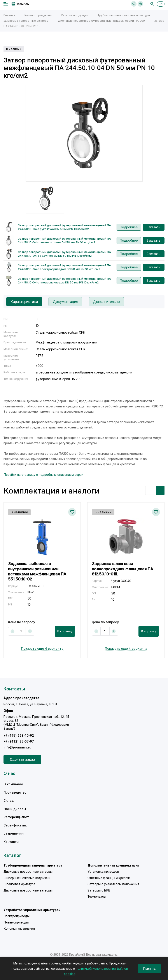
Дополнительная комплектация (113, 865)
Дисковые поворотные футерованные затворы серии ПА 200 (101, 21)
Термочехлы (97, 897)
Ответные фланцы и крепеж (109, 878)
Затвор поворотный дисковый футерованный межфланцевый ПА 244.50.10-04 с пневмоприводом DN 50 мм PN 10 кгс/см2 (64, 280)
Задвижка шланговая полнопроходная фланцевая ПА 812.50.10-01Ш (122, 569)
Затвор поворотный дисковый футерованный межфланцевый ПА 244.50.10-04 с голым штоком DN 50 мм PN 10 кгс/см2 (64, 240)
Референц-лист (16, 817)
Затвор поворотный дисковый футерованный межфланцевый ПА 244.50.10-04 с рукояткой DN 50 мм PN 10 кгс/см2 (64, 227)
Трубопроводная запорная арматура (124, 15)
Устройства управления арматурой (32, 910)
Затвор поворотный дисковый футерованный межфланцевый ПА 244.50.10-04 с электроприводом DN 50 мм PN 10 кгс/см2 (64, 267)
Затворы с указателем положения (113, 884)
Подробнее (129, 227)
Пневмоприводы (16, 922)
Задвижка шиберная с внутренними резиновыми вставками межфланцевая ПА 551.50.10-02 (37, 571)
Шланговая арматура (19, 884)
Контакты (11, 842)
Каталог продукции (38, 15)
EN (161, 4)
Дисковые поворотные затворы (26, 21)
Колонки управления (19, 929)
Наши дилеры (15, 809)
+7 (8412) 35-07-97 (19, 741)
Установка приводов (103, 872)
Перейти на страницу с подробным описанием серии (43, 475)
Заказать (154, 227)
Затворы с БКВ (99, 890)
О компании (13, 784)
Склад (9, 801)
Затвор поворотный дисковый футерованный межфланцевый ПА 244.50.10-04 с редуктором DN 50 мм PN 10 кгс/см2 (64, 254)
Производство (15, 792)
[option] (84, 133)
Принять (149, 969)
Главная (9, 15)
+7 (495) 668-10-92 (19, 736)
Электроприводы (17, 916)
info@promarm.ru (17, 747)
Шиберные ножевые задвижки (27, 878)
